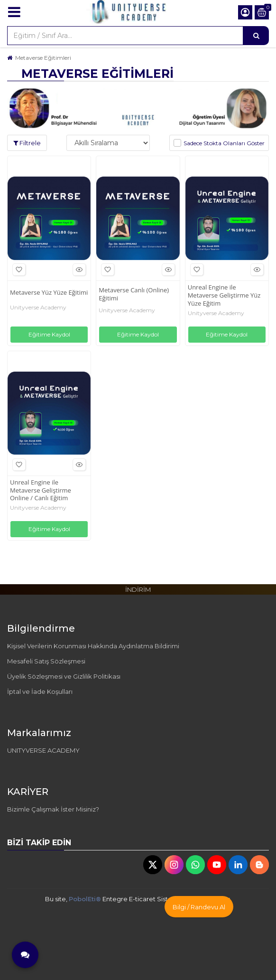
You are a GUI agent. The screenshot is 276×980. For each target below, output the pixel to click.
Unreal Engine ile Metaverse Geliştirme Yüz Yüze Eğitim (224, 295)
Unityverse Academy (38, 308)
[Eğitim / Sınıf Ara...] (256, 36)
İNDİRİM (138, 589)
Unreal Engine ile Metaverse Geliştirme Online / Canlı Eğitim (41, 490)
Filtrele (27, 143)
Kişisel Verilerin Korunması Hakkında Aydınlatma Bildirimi (93, 646)
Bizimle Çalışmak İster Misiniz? (53, 809)
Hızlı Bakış (78, 270)
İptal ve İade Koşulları (40, 691)
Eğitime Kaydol (49, 334)
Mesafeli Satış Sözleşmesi (46, 661)
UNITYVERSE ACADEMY (43, 750)
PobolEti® (85, 899)
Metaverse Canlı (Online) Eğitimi (134, 294)
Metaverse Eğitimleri (43, 58)
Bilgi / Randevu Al (199, 907)
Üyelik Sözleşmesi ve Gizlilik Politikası (64, 676)
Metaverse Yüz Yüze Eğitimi (49, 293)
